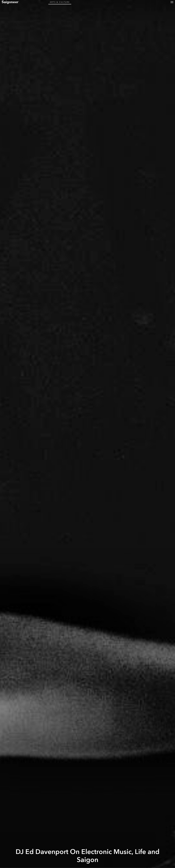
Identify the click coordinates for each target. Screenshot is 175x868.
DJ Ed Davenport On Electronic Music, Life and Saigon (88, 856)
